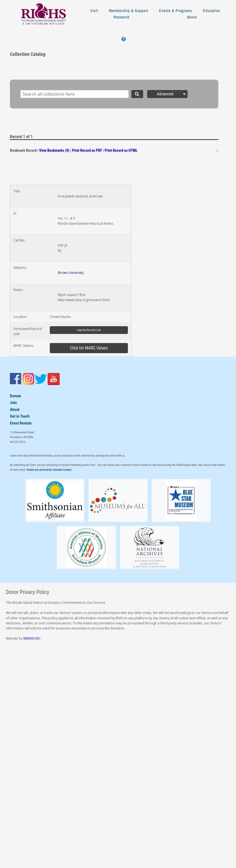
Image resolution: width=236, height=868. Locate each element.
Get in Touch (20, 416)
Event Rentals (21, 423)
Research (122, 17)
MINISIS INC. (32, 638)
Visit (94, 11)
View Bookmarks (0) (54, 150)
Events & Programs (176, 11)
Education (211, 11)
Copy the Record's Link (89, 330)
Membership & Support (128, 11)
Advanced (172, 94)
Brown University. (71, 273)
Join (13, 403)
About (192, 17)
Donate (16, 396)
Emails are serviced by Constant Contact (49, 470)
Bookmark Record (23, 150)
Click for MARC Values (89, 348)
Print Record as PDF (87, 150)
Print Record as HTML (121, 150)
